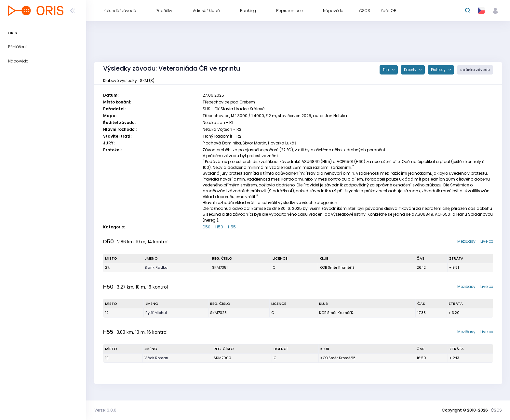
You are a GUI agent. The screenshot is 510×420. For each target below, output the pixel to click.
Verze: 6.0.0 (105, 410)
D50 (207, 227)
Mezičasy (466, 241)
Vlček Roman (156, 358)
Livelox (487, 241)
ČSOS (496, 410)
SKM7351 (220, 267)
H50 (219, 227)
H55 (232, 227)
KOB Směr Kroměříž (337, 267)
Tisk (387, 70)
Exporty (411, 70)
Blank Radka (156, 267)
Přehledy (439, 70)
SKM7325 (218, 313)
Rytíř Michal (156, 313)
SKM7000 (222, 358)
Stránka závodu (475, 70)
